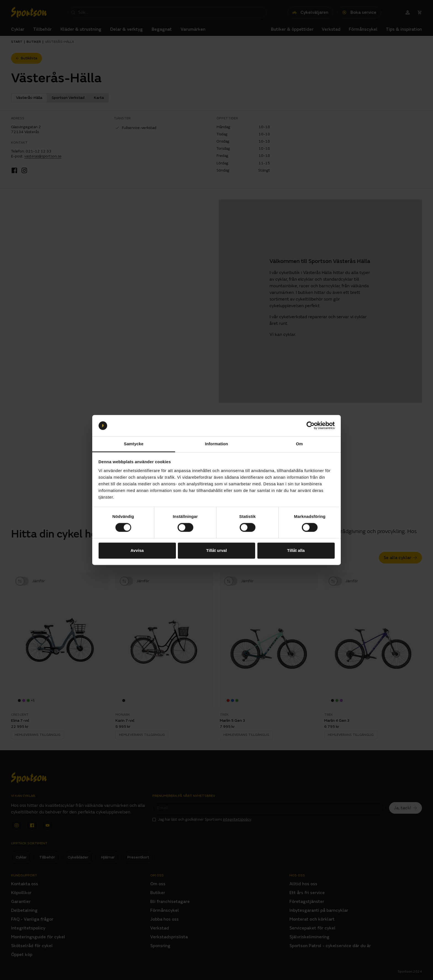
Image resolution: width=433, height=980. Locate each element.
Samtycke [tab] (134, 444)
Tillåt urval (217, 550)
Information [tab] (216, 444)
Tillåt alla (296, 550)
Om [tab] (299, 444)
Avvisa (137, 550)
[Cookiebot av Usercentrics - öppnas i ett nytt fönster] (311, 426)
